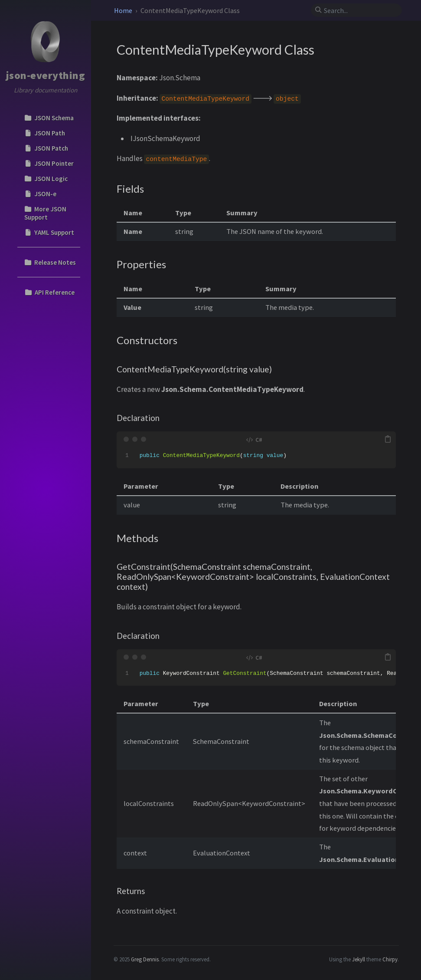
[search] (360, 10)
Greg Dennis (145, 959)
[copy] (388, 439)
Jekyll (359, 959)
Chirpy (390, 959)
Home (124, 10)
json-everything (46, 75)
